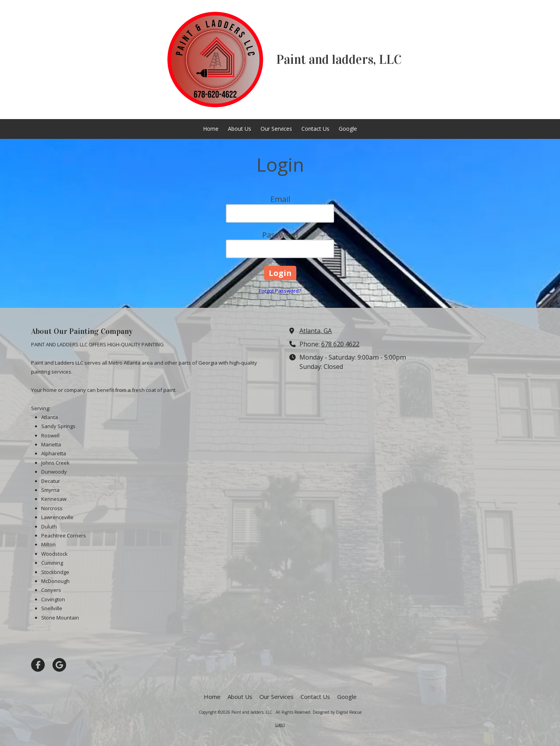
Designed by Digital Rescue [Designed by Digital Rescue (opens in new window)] (337, 712)
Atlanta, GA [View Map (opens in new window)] (316, 331)
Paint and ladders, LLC (339, 60)
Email (280, 199)
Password (280, 235)
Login (280, 725)
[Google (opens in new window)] (348, 129)
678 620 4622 (340, 344)
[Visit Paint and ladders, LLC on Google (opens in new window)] (59, 665)
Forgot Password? (280, 291)
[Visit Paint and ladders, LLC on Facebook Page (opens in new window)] (38, 665)
